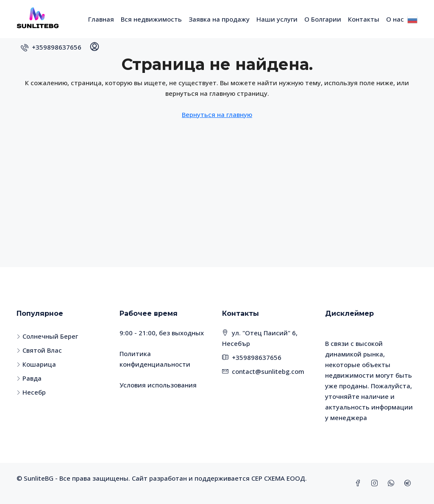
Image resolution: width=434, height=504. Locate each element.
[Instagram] (376, 483)
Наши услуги (277, 19)
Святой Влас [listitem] (39, 350)
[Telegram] (409, 483)
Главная (101, 19)
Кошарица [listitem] (36, 364)
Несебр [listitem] (31, 392)
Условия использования (158, 385)
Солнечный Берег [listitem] (47, 336)
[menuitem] (51, 47)
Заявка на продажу (219, 19)
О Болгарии (323, 19)
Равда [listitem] (29, 378)
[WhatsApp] (393, 483)
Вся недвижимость (151, 19)
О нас (395, 19)
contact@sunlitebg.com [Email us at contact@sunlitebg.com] (268, 371)
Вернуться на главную (217, 114)
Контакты (364, 19)
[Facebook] (360, 483)
